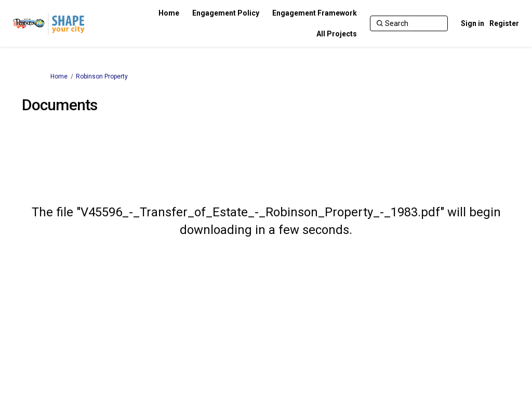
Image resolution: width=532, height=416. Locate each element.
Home (59, 76)
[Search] (409, 23)
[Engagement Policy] (226, 13)
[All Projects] (337, 34)
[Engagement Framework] (315, 13)
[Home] (169, 13)
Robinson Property (102, 76)
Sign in (473, 23)
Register (504, 23)
